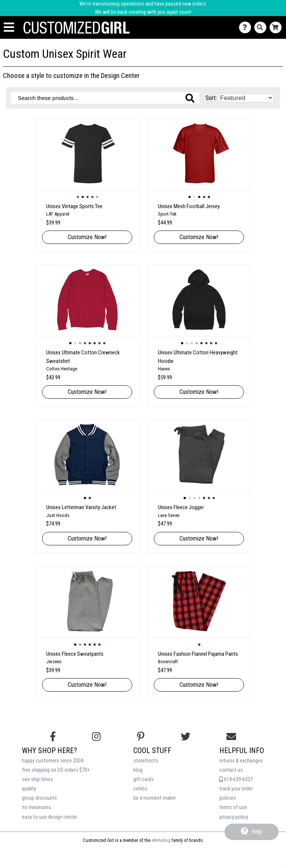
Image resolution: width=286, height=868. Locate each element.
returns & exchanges (241, 761)
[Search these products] (105, 98)
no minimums (36, 807)
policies (228, 798)
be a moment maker (155, 798)
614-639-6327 (236, 779)
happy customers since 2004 (53, 761)
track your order (236, 789)
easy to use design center (50, 817)
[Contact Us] (247, 27)
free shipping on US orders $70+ (56, 770)
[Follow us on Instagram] (96, 737)
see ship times (38, 779)
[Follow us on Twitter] (185, 737)
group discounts (39, 798)
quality (29, 789)
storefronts (146, 761)
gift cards (144, 779)
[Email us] (231, 737)
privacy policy (234, 817)
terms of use (233, 807)
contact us (231, 770)
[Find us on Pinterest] (141, 737)
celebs (140, 789)
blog (138, 770)
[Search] (262, 27)
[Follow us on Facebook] (53, 737)
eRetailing (161, 840)
